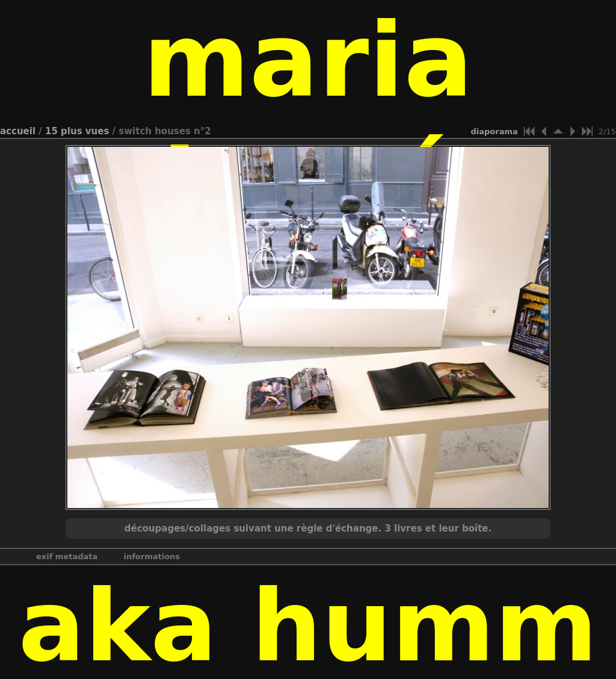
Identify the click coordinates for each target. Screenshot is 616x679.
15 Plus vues (77, 131)
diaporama (494, 132)
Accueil (18, 131)
